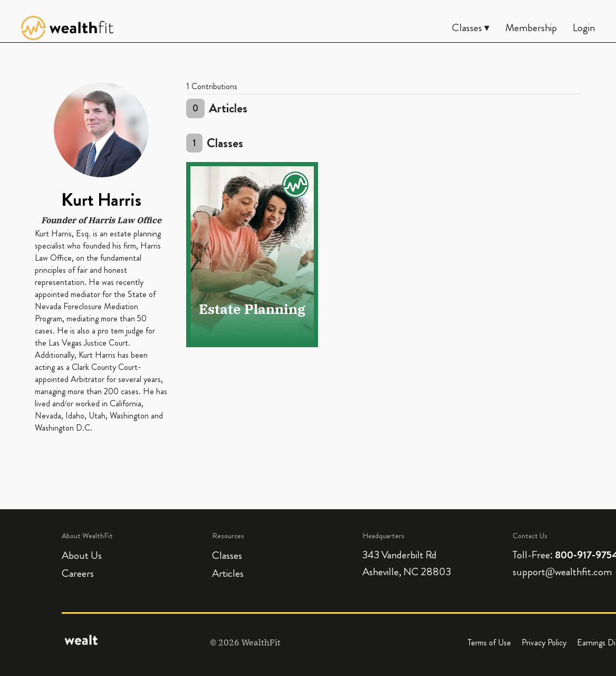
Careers (78, 573)
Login (584, 28)
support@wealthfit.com (562, 572)
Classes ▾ (471, 28)
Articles (228, 573)
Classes (227, 555)
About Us (82, 555)
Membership (531, 28)
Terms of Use (489, 642)
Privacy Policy (544, 642)
